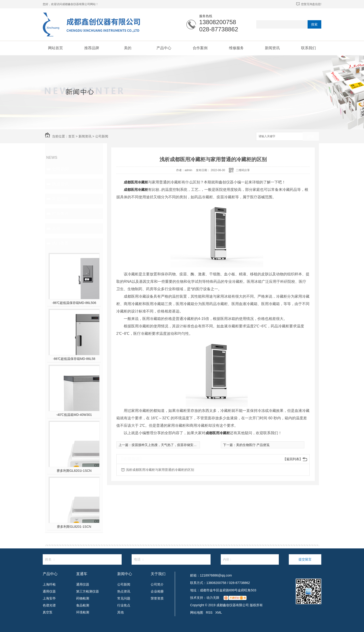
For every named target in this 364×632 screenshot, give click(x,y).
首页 (71, 136)
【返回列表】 (293, 459)
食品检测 (83, 605)
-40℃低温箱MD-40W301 (74, 415)
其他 (56, 228)
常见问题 (60, 199)
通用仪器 (49, 591)
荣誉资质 (157, 598)
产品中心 (164, 48)
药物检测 (83, 598)
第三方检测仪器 (88, 591)
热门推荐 (60, 243)
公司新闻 (102, 136)
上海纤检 (49, 584)
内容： (250, 559)
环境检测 (83, 612)
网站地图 (197, 612)
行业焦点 (60, 214)
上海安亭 (49, 598)
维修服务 (236, 48)
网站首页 (55, 48)
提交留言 (305, 559)
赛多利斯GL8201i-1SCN (74, 471)
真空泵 (48, 612)
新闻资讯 (272, 48)
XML (219, 612)
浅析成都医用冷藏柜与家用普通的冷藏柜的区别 (160, 470)
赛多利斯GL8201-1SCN (74, 527)
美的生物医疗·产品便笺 (253, 445)
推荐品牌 (92, 48)
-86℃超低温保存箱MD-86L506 (74, 303)
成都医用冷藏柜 (136, 182)
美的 (128, 48)
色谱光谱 (49, 605)
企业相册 (157, 591)
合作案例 (200, 48)
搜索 (314, 24)
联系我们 (309, 48)
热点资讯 (60, 184)
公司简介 (157, 584)
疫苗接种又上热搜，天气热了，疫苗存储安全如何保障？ (172, 445)
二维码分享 (243, 170)
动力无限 (213, 598)
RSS (209, 612)
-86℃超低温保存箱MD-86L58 (74, 359)
